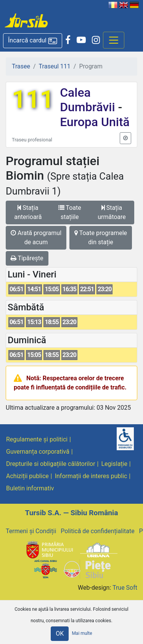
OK (60, 633)
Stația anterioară (28, 212)
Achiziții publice (27, 476)
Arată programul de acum (36, 238)
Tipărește (27, 258)
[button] (33, 41)
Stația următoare (112, 212)
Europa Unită (95, 122)
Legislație (114, 464)
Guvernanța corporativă (38, 452)
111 (33, 100)
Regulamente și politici (37, 439)
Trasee (21, 66)
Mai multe (82, 633)
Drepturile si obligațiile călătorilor (51, 464)
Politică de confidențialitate (97, 531)
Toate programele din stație (101, 238)
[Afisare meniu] (114, 40)
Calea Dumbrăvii (89, 100)
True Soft (125, 588)
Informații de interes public (91, 476)
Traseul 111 (55, 66)
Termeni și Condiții (31, 531)
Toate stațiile (70, 212)
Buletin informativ (30, 488)
